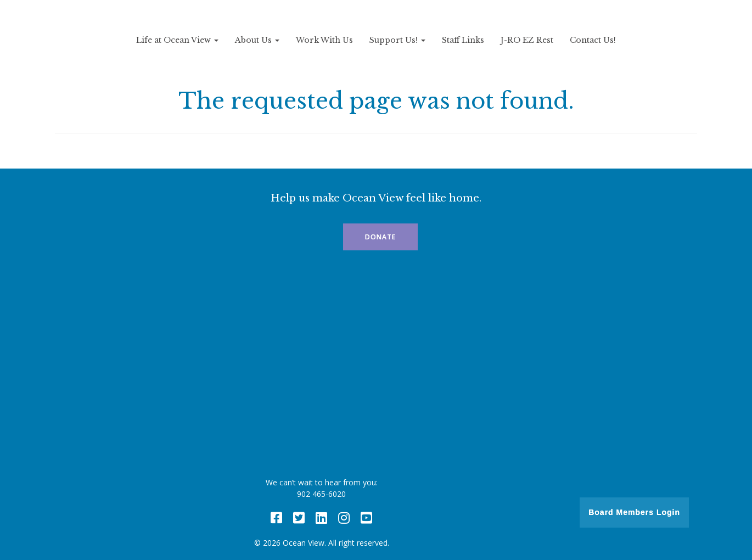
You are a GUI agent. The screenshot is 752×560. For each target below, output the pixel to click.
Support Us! (397, 40)
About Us (257, 40)
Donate (380, 237)
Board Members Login (634, 512)
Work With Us (324, 40)
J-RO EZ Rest (527, 40)
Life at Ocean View (177, 40)
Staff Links (463, 40)
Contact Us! (593, 40)
